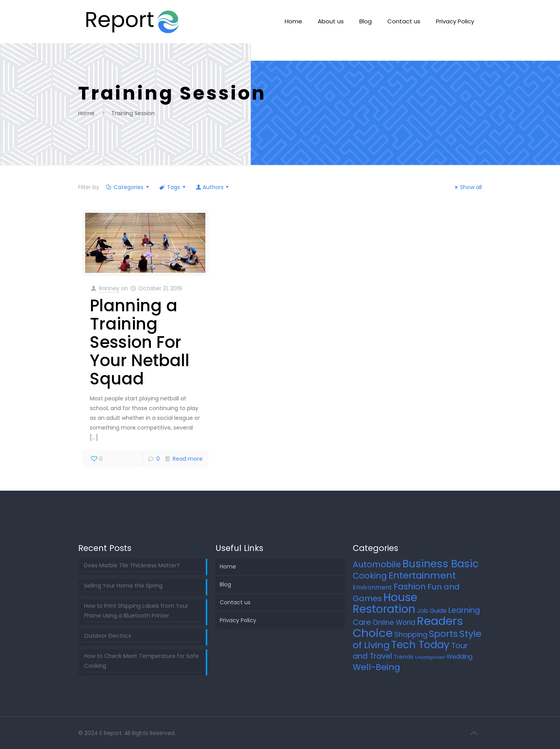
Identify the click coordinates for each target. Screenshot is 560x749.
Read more (188, 459)
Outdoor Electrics (108, 636)
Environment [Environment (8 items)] (372, 587)
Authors (213, 187)
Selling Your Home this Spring (123, 586)
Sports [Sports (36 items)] (443, 634)
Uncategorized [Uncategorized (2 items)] (430, 657)
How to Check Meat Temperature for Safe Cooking (141, 661)
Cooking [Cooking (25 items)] (370, 576)
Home (86, 113)
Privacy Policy (238, 620)
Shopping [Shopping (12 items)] (411, 634)
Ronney (109, 288)
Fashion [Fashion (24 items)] (410, 587)
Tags (173, 187)
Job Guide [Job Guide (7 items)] (432, 611)
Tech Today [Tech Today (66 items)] (420, 645)
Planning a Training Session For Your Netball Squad (140, 342)
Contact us (235, 602)
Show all (467, 187)
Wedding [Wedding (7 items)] (459, 657)
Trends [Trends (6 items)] (403, 657)
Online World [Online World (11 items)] (394, 623)
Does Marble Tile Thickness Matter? (132, 565)
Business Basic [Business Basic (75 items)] (441, 564)
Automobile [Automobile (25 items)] (377, 564)
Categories (128, 187)
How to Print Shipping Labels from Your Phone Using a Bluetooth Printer (136, 611)
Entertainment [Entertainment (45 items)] (422, 575)
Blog (225, 584)
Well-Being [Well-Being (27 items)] (376, 667)
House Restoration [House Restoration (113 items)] (385, 603)
